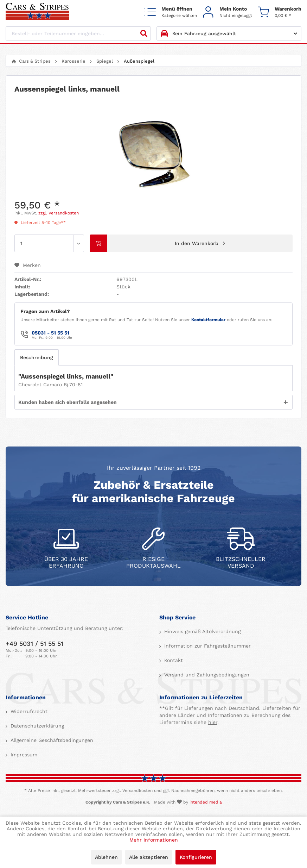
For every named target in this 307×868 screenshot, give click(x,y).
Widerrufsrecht (28, 711)
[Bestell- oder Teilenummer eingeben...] (78, 33)
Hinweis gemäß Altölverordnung (202, 631)
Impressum (23, 755)
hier (213, 722)
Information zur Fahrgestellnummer (207, 646)
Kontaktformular (208, 320)
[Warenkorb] (280, 12)
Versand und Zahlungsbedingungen (206, 675)
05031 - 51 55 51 (50, 333)
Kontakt (173, 660)
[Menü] (171, 12)
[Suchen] (144, 33)
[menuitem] (171, 12)
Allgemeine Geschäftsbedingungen (51, 740)
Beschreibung (37, 357)
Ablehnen (106, 857)
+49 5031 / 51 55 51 (34, 644)
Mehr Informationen (154, 840)
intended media (206, 802)
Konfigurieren (196, 857)
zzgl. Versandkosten (59, 213)
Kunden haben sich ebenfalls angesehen (68, 402)
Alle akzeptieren (149, 857)
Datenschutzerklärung (36, 726)
